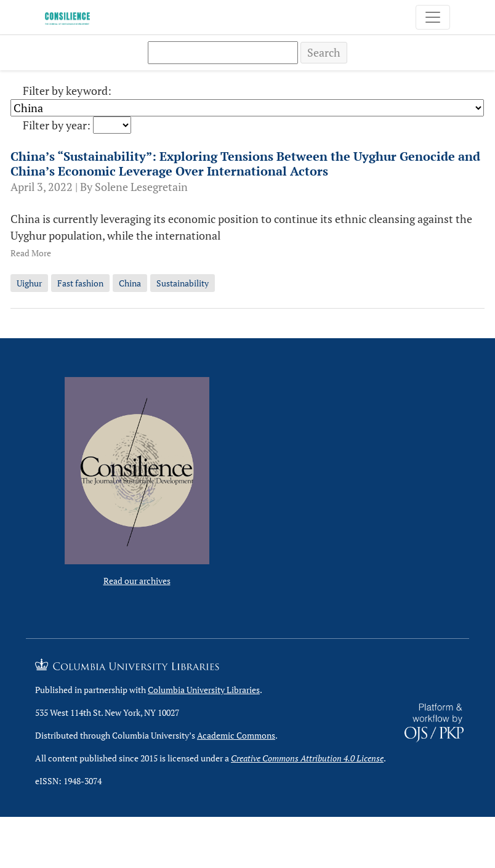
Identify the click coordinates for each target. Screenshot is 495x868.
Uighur (29, 283)
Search (324, 52)
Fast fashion (80, 283)
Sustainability (183, 283)
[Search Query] (223, 53)
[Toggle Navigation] (433, 17)
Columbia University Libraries (204, 690)
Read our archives (137, 581)
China (130, 283)
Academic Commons (236, 735)
